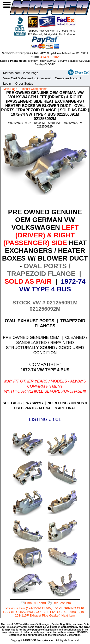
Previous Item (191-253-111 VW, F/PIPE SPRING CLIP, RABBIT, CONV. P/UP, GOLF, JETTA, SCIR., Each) (44, 610)
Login (7, 84)
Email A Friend (36, 603)
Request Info (62, 603)
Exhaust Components (33, 89)
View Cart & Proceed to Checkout (27, 78)
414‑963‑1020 (51, 57)
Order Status (24, 84)
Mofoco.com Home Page (21, 73)
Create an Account (68, 78)
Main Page (10, 89)
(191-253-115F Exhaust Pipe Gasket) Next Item (51, 614)
